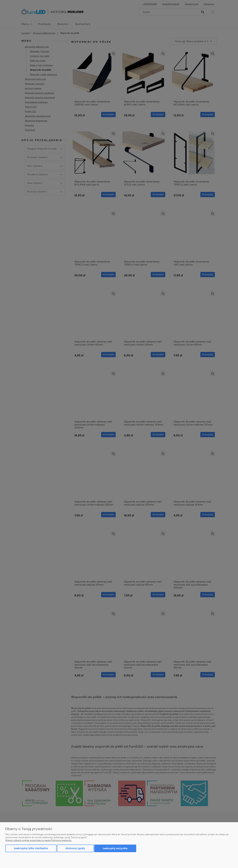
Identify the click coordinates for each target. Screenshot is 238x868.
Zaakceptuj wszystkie (115, 848)
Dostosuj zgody (75, 848)
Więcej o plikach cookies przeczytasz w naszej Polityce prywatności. (39, 840)
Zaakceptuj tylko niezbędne (31, 848)
